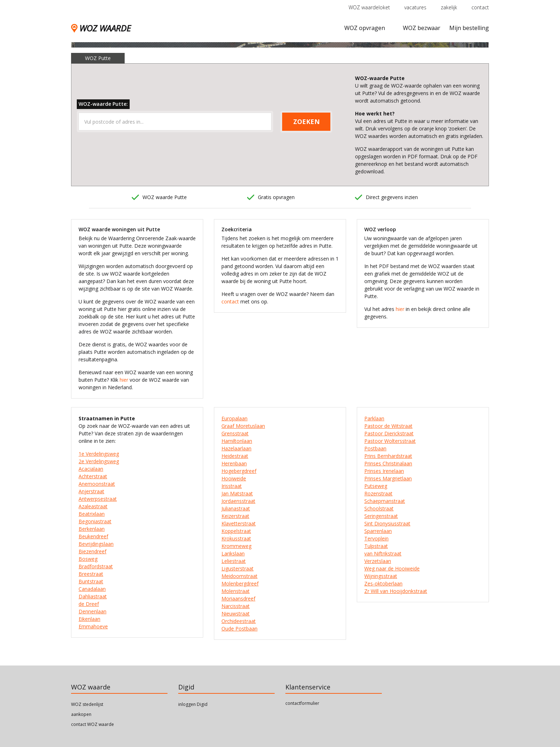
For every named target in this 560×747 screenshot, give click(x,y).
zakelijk (449, 7)
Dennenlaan (92, 611)
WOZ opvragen (365, 28)
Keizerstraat (235, 516)
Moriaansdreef (238, 598)
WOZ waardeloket (369, 7)
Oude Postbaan (239, 629)
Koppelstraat (236, 531)
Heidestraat (235, 456)
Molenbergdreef (240, 583)
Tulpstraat (376, 546)
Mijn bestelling (469, 28)
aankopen (81, 714)
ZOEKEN (306, 122)
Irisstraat (232, 486)
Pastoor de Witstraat (388, 426)
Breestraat (91, 574)
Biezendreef (92, 551)
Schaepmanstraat (385, 501)
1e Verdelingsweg (99, 454)
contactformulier (302, 703)
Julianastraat (236, 508)
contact (480, 7)
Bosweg (88, 559)
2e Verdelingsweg (99, 461)
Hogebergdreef (239, 471)
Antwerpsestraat (98, 499)
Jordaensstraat (238, 501)
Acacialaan (91, 469)
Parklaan (374, 418)
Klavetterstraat (239, 523)
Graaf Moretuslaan (243, 426)
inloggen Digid (193, 704)
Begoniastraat (95, 521)
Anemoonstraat (97, 484)
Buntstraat (91, 581)
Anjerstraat (91, 491)
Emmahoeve (93, 626)
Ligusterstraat (237, 568)
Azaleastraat (93, 506)
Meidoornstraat (239, 576)
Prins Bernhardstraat (388, 456)
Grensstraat (235, 433)
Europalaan (234, 418)
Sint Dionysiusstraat (387, 523)
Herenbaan (234, 463)
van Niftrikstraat (383, 553)
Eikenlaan (89, 619)
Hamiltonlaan (237, 441)
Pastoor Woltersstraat (390, 441)
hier (124, 380)
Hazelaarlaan (236, 448)
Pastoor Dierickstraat (389, 433)
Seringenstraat (381, 516)
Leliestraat (234, 561)
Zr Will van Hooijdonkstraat (396, 591)
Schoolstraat (379, 508)
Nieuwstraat (236, 614)
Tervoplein (376, 538)
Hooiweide (234, 478)
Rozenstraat (378, 493)
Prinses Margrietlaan (388, 478)
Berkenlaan (92, 529)
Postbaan (375, 448)
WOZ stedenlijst (87, 704)
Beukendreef (93, 536)
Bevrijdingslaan (96, 544)
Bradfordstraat (96, 566)
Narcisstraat (236, 606)
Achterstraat (93, 476)
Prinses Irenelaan (384, 471)
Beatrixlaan (92, 514)
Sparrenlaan (378, 531)
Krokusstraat (236, 538)
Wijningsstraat (381, 576)
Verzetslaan (378, 561)
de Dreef (89, 604)
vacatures (415, 7)
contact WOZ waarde (92, 724)
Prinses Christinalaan (388, 463)
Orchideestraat (239, 621)
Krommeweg (236, 546)
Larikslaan (233, 553)
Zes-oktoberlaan (383, 583)
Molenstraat (236, 591)
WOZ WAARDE (101, 28)
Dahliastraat (93, 596)
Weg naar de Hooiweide (392, 568)
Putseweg (376, 486)
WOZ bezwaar (422, 28)
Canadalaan (92, 589)
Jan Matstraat (237, 493)
